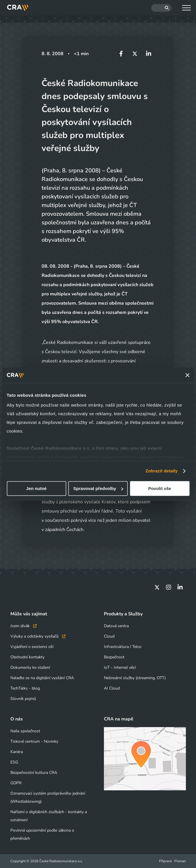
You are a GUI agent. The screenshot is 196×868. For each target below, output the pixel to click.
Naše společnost (25, 731)
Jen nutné (37, 488)
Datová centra (116, 626)
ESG (14, 762)
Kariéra (17, 752)
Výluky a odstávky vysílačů (38, 636)
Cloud (109, 636)
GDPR (16, 783)
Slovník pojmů (23, 699)
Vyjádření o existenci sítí (32, 647)
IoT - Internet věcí (120, 667)
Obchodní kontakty (27, 657)
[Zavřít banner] (187, 375)
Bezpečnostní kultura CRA (34, 773)
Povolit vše (159, 488)
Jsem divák (24, 626)
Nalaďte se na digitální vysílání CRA (42, 678)
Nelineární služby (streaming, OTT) (135, 678)
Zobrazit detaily (162, 471)
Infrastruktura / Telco (123, 647)
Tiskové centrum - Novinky (34, 741)
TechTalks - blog (25, 688)
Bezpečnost (114, 657)
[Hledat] (161, 8)
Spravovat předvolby (98, 488)
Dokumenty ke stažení (30, 667)
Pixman (180, 861)
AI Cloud (112, 688)
